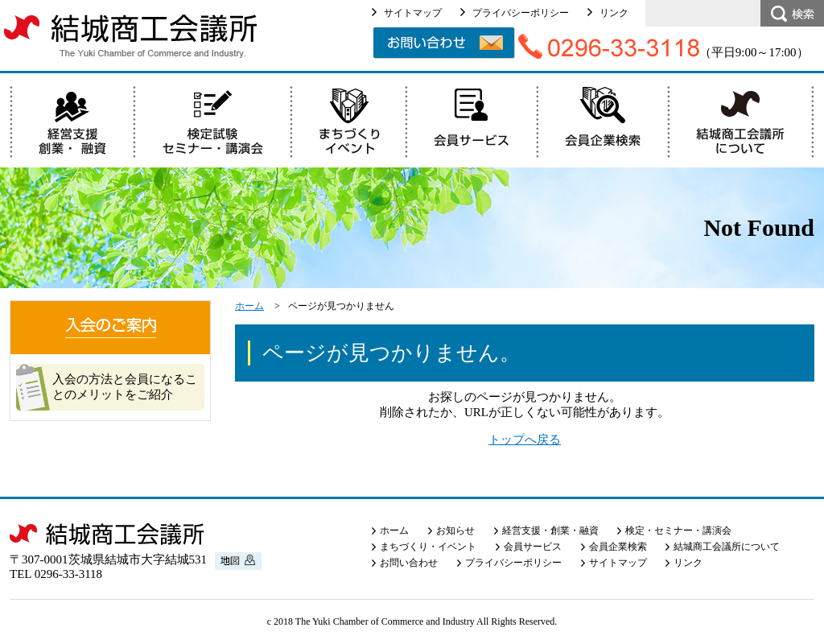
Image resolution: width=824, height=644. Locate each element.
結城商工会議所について (727, 547)
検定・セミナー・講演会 (678, 530)
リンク (614, 13)
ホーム (249, 306)
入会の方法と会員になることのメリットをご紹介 (125, 387)
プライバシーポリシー (521, 13)
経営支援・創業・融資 (550, 530)
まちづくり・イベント (428, 547)
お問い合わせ (409, 563)
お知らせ (455, 530)
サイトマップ (413, 13)
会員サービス (533, 547)
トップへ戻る (525, 440)
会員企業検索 (618, 547)
